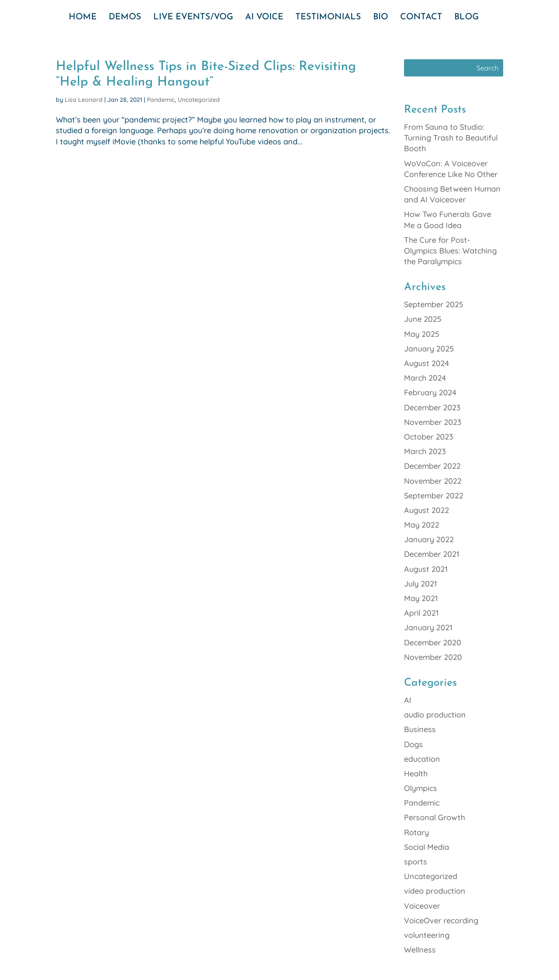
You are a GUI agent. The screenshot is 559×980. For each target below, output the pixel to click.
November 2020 (433, 657)
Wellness (420, 950)
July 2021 (421, 584)
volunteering (427, 935)
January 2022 (429, 539)
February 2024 (430, 392)
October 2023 (429, 437)
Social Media (427, 847)
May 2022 (422, 525)
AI (408, 700)
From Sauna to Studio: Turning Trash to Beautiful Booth (451, 138)
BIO (381, 18)
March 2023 (425, 451)
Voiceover (422, 906)
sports (416, 862)
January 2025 (429, 349)
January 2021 (428, 627)
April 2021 (421, 613)
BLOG (466, 18)
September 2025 (434, 304)
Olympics (421, 788)
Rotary (416, 832)
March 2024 (425, 378)
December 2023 (432, 408)
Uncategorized (199, 100)
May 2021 (421, 598)
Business (420, 729)
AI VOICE (264, 18)
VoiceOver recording (441, 920)
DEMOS (125, 18)
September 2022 (434, 496)
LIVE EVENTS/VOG (193, 18)
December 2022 (432, 466)
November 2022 (433, 481)
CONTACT (421, 18)
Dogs (413, 744)
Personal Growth (434, 817)
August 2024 (427, 363)
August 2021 (426, 569)
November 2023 (433, 422)
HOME (83, 18)
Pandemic (161, 100)
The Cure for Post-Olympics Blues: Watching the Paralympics (450, 251)
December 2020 (433, 643)
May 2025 (422, 334)
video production (435, 891)
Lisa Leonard (84, 100)
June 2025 (423, 319)
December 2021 (432, 554)
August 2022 (427, 510)
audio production (435, 715)
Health (416, 774)
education (422, 759)
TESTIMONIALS (328, 18)
